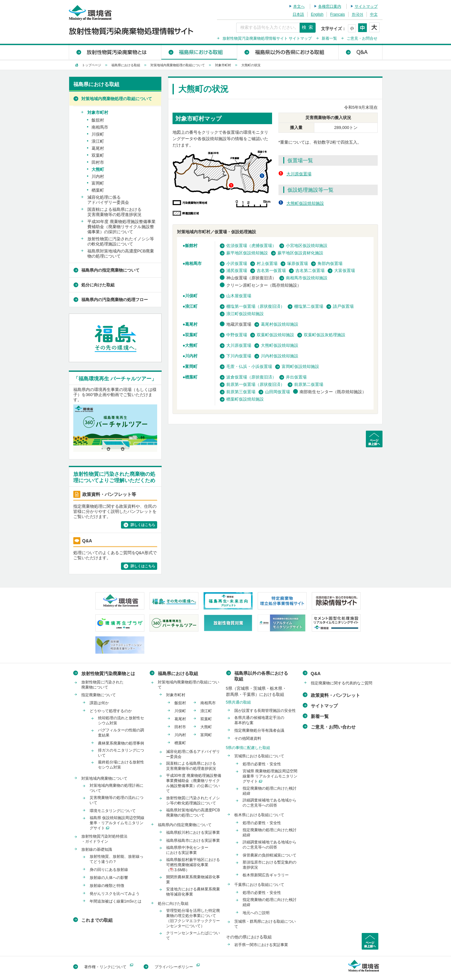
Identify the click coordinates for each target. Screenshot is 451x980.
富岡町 (191, 367)
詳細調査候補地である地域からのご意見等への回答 (270, 803)
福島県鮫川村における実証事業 (193, 833)
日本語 (298, 14)
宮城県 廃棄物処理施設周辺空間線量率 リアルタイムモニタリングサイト (270, 776)
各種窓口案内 (330, 6)
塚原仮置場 (298, 263)
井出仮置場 (296, 377)
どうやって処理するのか (111, 711)
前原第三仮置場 (241, 392)
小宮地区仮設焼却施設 (307, 246)
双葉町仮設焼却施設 (275, 335)
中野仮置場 (237, 335)
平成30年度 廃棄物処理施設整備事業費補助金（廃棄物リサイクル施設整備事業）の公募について (194, 783)
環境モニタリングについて (113, 811)
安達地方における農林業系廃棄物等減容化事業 (193, 892)
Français (337, 14)
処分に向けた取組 (98, 285)
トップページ (92, 65)
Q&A (360, 52)
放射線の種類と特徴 (107, 886)
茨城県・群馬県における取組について (265, 924)
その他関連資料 (248, 738)
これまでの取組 (97, 920)
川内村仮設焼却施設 (280, 356)
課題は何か (99, 703)
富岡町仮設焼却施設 (300, 367)
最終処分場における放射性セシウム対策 (121, 765)
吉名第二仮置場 (310, 271)
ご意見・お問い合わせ (333, 727)
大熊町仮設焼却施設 (305, 203)
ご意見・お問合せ (362, 38)
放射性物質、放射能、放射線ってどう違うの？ (117, 859)
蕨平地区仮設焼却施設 (247, 253)
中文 (374, 14)
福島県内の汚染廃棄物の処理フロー (115, 300)
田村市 (98, 162)
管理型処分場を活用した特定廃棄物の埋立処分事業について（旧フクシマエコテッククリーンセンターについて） (193, 918)
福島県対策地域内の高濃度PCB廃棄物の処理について (121, 254)
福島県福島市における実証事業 (193, 841)
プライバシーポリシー (174, 967)
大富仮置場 (345, 271)
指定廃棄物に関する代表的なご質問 (342, 683)
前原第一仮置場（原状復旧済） (255, 384)
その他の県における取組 (249, 937)
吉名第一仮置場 (271, 271)
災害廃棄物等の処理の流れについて (117, 800)
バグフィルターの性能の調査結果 (121, 733)
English (317, 14)
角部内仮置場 (330, 263)
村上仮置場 (267, 263)
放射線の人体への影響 (109, 878)
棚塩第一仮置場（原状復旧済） (255, 306)
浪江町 (191, 306)
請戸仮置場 (343, 306)
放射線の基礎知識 (97, 849)
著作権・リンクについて (105, 967)
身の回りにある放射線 (109, 870)
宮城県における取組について (259, 756)
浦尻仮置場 (237, 271)
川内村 (191, 356)
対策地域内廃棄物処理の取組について (178, 65)
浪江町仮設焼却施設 (245, 314)
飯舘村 (98, 120)
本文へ (299, 6)
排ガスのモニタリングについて (121, 753)
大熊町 (191, 345)
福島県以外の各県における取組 (287, 52)
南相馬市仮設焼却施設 (307, 278)
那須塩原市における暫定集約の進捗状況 (270, 865)
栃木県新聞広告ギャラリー (266, 875)
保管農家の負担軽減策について (270, 855)
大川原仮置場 (299, 174)
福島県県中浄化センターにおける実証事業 (187, 850)
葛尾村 (191, 324)
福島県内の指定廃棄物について (110, 270)
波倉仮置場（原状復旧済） (251, 377)
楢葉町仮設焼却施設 (245, 399)
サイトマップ (366, 6)
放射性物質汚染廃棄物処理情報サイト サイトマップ (267, 38)
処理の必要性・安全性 (262, 764)
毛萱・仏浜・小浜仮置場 (249, 367)
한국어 (358, 14)
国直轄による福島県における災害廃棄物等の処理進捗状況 (114, 212)
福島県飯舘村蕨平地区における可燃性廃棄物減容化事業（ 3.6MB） (193, 865)
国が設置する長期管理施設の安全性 (265, 711)
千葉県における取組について (259, 885)
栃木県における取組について (259, 815)
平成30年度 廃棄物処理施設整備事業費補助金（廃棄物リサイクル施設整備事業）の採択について (121, 227)
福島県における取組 (199, 52)
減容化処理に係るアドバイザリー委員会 (108, 200)
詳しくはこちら (143, 525)
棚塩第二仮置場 (309, 306)
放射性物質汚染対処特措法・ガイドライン (104, 839)
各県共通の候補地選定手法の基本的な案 (259, 720)
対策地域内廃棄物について (104, 778)
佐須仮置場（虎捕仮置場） (251, 246)
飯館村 (191, 246)
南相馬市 (193, 263)
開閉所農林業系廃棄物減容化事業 (193, 880)
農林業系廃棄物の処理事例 (121, 743)
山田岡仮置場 (278, 392)
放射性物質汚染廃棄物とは (115, 52)
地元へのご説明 (256, 913)
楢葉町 (191, 377)
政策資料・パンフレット (335, 695)
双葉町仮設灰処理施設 (325, 335)
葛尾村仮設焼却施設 (280, 324)
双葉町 (191, 335)
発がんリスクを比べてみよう (115, 894)
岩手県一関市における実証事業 (261, 945)
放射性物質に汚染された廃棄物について (102, 685)
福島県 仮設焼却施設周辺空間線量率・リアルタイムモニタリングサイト (117, 823)
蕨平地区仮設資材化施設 (300, 253)
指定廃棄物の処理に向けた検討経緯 (270, 791)
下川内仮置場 (239, 356)
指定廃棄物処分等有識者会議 (259, 730)
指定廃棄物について (99, 695)
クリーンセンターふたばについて (193, 936)
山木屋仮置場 (239, 296)
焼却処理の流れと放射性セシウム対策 (121, 721)
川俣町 (191, 296)
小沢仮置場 (237, 263)
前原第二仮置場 (309, 384)
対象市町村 (223, 65)
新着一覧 (329, 38)
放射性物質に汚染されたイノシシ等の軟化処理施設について (121, 241)
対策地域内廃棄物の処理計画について (117, 788)
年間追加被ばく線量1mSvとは (116, 901)
